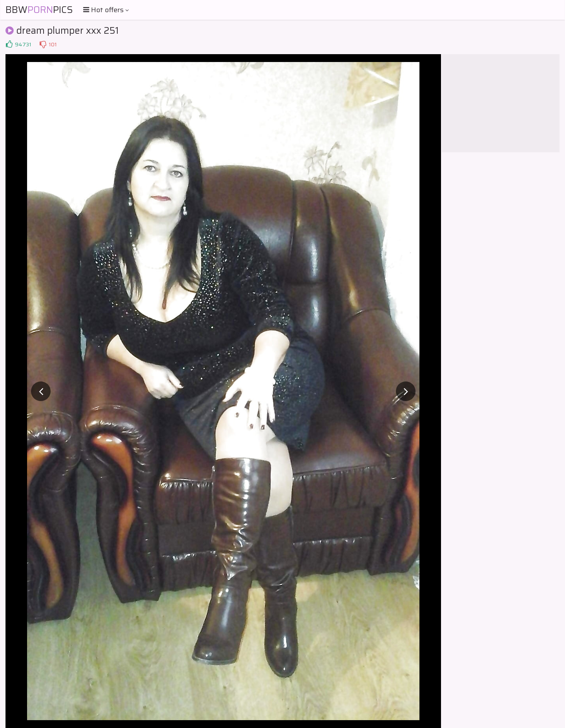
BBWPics (39, 10)
